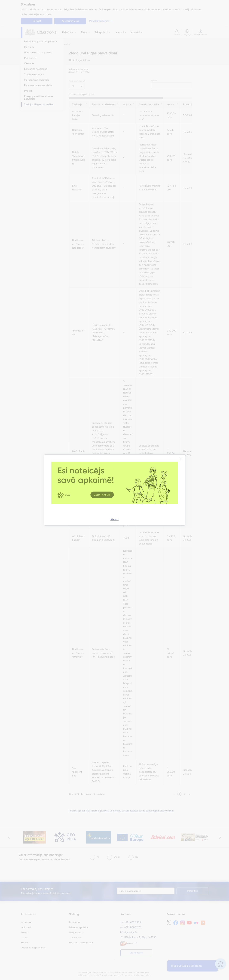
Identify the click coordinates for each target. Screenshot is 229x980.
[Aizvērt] (181, 459)
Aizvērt (114, 519)
